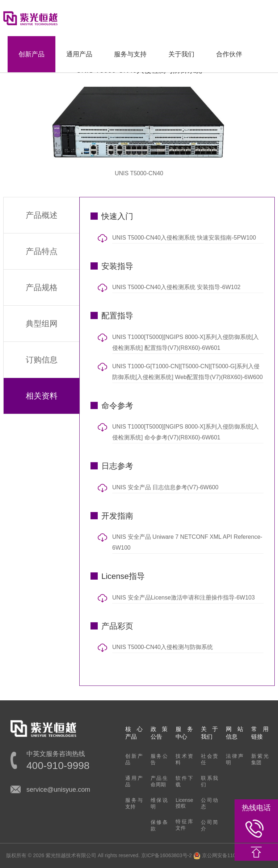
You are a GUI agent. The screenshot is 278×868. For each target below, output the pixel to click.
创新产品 (31, 54)
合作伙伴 (229, 54)
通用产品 (79, 54)
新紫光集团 (260, 759)
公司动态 (210, 803)
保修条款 (159, 825)
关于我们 (181, 54)
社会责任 (210, 759)
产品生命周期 (159, 781)
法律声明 (235, 759)
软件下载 (184, 781)
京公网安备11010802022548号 (233, 855)
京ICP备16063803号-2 (167, 855)
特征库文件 (184, 825)
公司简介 (210, 825)
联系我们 (210, 781)
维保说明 (159, 803)
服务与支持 (130, 54)
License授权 (184, 803)
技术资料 (184, 759)
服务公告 (159, 759)
